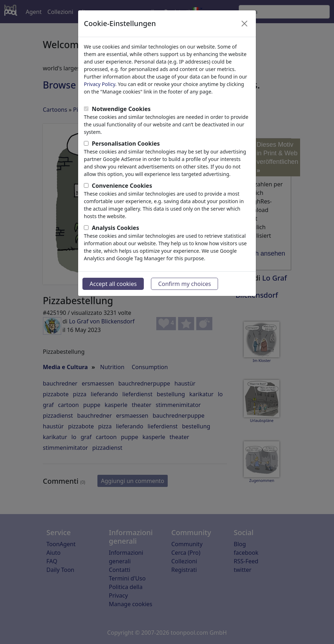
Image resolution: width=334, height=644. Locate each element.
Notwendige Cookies (121, 109)
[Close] (244, 24)
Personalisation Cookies (126, 144)
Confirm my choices (184, 284)
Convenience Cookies (122, 186)
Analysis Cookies (115, 228)
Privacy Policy (100, 84)
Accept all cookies (113, 284)
